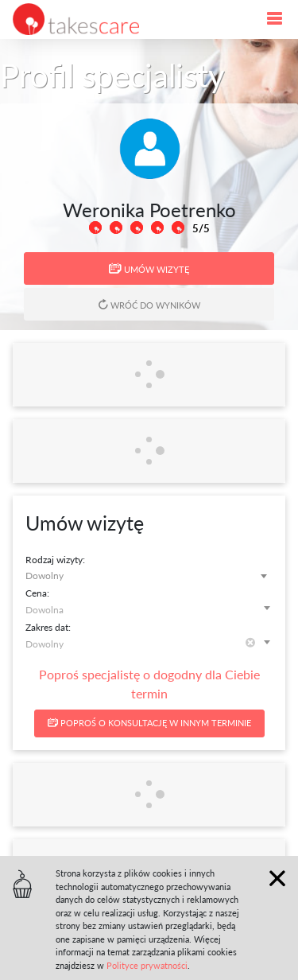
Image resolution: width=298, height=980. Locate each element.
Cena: (37, 593)
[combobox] (149, 576)
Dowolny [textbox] (45, 576)
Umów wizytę (149, 269)
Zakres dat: (48, 627)
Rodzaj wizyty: (55, 560)
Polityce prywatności (147, 965)
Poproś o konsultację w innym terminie (149, 723)
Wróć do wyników (149, 305)
